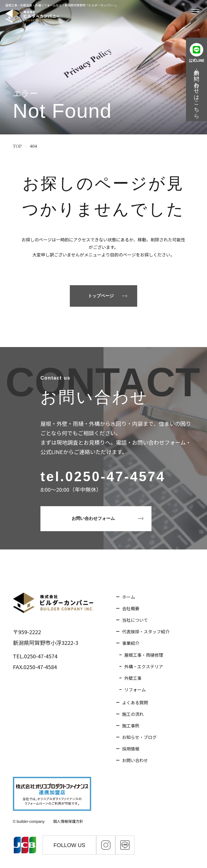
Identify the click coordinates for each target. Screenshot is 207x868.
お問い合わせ (135, 760)
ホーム (129, 597)
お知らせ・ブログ (139, 737)
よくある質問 (135, 702)
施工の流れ (133, 714)
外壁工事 (133, 678)
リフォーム (135, 690)
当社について (135, 620)
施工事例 (131, 726)
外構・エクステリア (144, 666)
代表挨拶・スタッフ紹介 (146, 631)
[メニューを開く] (196, 12)
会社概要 (131, 608)
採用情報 (131, 749)
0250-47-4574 (115, 477)
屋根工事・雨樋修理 (144, 655)
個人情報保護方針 (68, 821)
